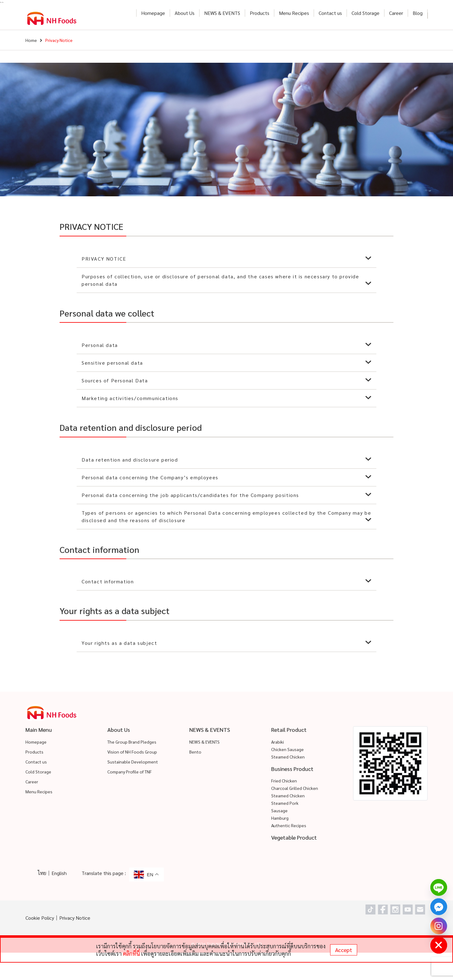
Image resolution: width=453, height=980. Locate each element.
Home (31, 40)
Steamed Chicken (288, 757)
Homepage (153, 13)
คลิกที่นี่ (131, 953)
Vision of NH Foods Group (132, 752)
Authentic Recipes (289, 825)
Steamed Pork (285, 803)
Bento (195, 752)
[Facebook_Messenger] (439, 907)
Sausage (279, 810)
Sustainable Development (133, 762)
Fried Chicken (284, 781)
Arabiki (278, 742)
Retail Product (289, 729)
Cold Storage (366, 13)
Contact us (330, 13)
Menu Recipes (294, 13)
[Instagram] (439, 926)
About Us (185, 13)
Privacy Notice (75, 918)
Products (260, 13)
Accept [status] (344, 950)
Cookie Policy (40, 918)
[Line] (439, 887)
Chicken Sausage (287, 749)
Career (396, 13)
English (59, 873)
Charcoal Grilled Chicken (295, 788)
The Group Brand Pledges (132, 742)
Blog (418, 13)
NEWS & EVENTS (222, 13)
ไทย (42, 873)
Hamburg (280, 818)
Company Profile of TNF (130, 772)
